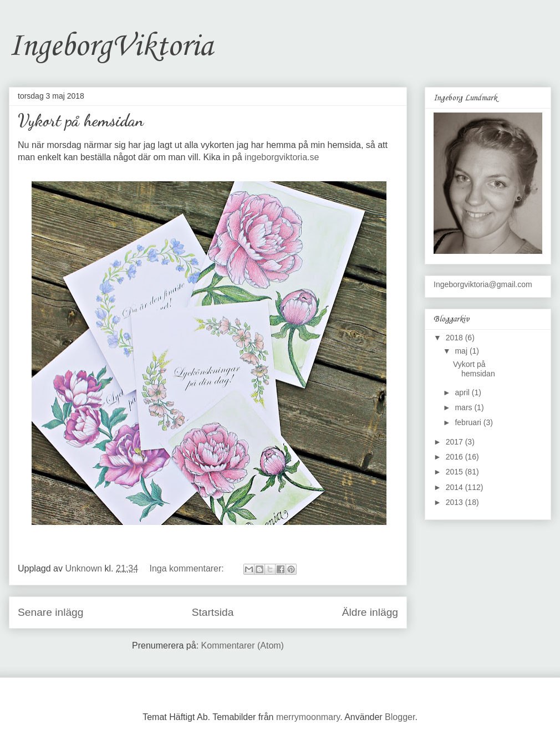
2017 (455, 442)
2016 (455, 457)
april (463, 392)
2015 (455, 472)
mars (464, 407)
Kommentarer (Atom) (243, 645)
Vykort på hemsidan (81, 120)
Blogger (400, 717)
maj (462, 351)
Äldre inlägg (370, 612)
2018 (455, 338)
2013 (455, 502)
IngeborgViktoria (111, 47)
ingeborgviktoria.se (282, 157)
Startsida (213, 612)
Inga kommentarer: (188, 568)
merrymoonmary (308, 717)
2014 (455, 487)
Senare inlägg (50, 612)
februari (469, 422)
